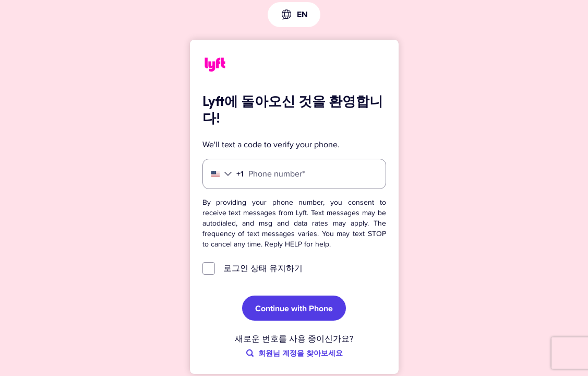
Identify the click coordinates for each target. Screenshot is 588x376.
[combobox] (294, 15)
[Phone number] (294, 174)
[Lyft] (215, 66)
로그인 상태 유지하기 (263, 268)
